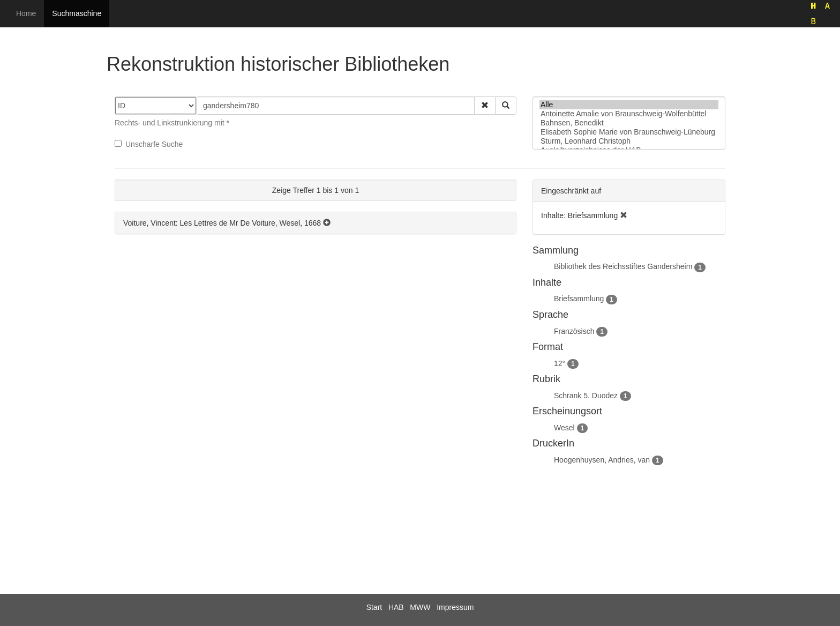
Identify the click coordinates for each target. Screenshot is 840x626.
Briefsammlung (579, 299)
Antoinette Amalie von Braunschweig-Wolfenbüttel (629, 114)
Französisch (574, 331)
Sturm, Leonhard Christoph (629, 141)
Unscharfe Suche (149, 144)
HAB (396, 607)
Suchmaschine (77, 13)
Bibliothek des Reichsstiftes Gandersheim (623, 266)
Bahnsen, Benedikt (629, 123)
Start (374, 607)
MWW (420, 607)
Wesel (564, 428)
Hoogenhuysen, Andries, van (602, 460)
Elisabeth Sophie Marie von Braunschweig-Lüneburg (629, 132)
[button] (485, 106)
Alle (629, 105)
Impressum (455, 607)
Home (26, 13)
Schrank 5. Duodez (586, 396)
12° (560, 363)
